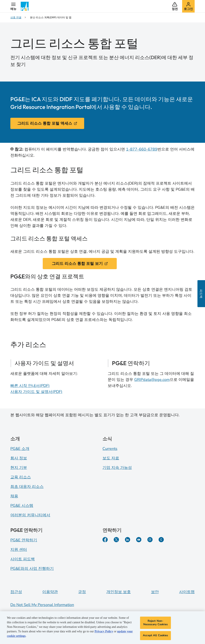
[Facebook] (105, 540)
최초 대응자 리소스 (27, 487)
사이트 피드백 (23, 559)
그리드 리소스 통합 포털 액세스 (47, 123)
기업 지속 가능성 (117, 468)
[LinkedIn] (128, 540)
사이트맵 (187, 592)
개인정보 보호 (119, 592)
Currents (110, 449)
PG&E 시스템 (22, 506)
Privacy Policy (104, 633)
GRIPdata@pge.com (152, 380)
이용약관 (50, 592)
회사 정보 (19, 458)
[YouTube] (139, 540)
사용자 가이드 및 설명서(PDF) (36, 392)
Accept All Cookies (155, 637)
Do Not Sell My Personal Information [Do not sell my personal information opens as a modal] (42, 605)
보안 (155, 592)
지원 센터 (19, 550)
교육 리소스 (21, 477)
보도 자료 (111, 458)
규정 (82, 592)
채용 (14, 496)
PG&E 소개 (20, 449)
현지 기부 (19, 468)
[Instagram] (150, 540)
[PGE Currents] (161, 540)
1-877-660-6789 (142, 149)
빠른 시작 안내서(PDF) (30, 386)
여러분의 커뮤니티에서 (30, 515)
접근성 (16, 592)
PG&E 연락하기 (24, 540)
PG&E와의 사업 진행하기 (32, 569)
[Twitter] (116, 540)
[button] (13, 6)
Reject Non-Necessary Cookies (155, 625)
